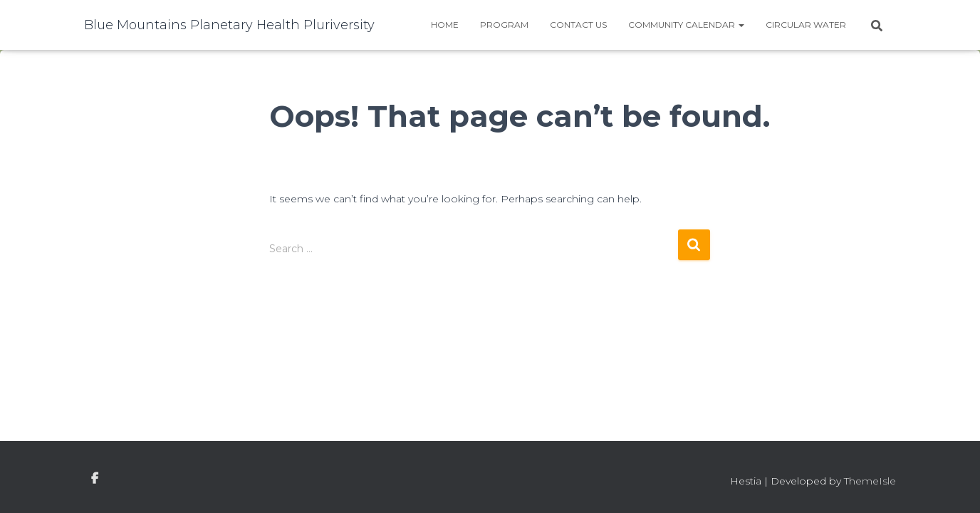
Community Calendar (686, 25)
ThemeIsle (870, 481)
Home (445, 25)
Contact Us (578, 25)
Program (504, 25)
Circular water (806, 25)
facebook (95, 479)
